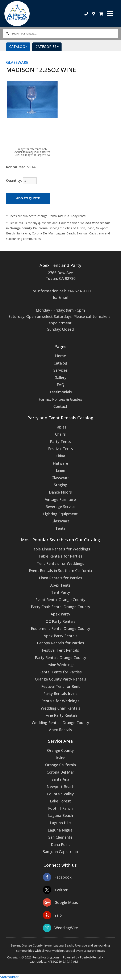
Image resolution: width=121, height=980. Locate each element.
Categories (49, 47)
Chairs (60, 434)
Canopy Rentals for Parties (60, 643)
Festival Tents (60, 449)
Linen (60, 470)
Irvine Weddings (60, 665)
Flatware (60, 463)
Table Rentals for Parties (60, 556)
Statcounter (9, 977)
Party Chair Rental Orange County (60, 607)
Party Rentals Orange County (60, 658)
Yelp (52, 915)
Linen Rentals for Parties (60, 578)
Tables (60, 427)
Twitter (55, 890)
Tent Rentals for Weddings (60, 563)
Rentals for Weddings (60, 701)
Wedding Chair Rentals (60, 708)
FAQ (60, 385)
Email (60, 297)
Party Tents (60, 441)
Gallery (60, 377)
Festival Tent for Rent (60, 686)
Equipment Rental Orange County (60, 628)
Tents (60, 528)
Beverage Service (60, 507)
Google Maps (60, 903)
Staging (60, 485)
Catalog (20, 47)
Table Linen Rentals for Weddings (60, 549)
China (60, 456)
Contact (60, 406)
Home (60, 356)
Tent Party (60, 592)
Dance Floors (60, 492)
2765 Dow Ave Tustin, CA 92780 (60, 276)
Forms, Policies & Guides (60, 399)
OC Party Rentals (60, 621)
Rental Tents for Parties (60, 672)
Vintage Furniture (60, 499)
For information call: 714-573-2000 (60, 291)
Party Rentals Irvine (60, 693)
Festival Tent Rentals (60, 650)
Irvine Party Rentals (60, 715)
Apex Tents (60, 585)
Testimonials (60, 392)
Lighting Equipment (60, 514)
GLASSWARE (17, 62)
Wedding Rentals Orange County (60, 723)
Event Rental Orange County (60, 600)
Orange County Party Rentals (60, 679)
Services (60, 370)
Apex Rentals (60, 730)
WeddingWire (60, 928)
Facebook (57, 877)
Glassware (60, 478)
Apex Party (60, 614)
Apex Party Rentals (60, 636)
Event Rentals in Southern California (60, 571)
